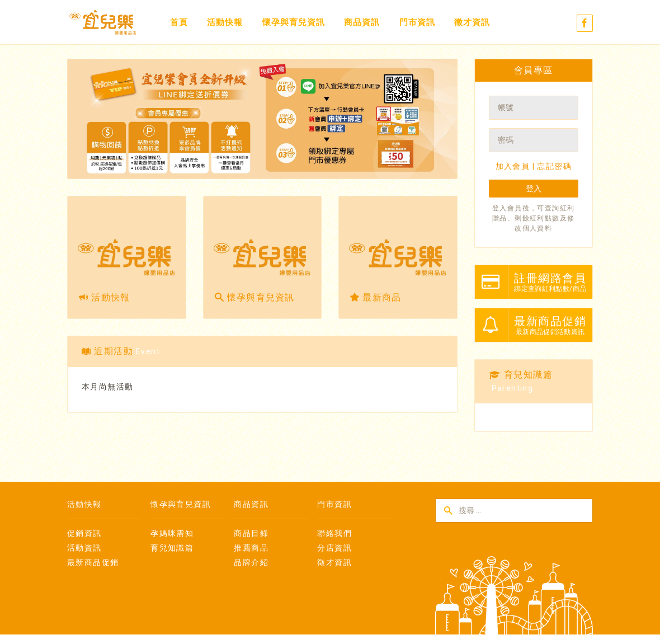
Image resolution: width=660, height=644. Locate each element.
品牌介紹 (251, 562)
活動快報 (225, 22)
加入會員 (513, 166)
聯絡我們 (334, 533)
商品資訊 (362, 22)
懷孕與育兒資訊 (294, 22)
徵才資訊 (472, 22)
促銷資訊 (84, 533)
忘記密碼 (554, 166)
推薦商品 (251, 548)
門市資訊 (417, 22)
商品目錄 (251, 533)
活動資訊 (84, 548)
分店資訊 (334, 548)
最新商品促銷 (93, 562)
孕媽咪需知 (172, 533)
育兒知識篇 (172, 548)
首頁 (179, 22)
